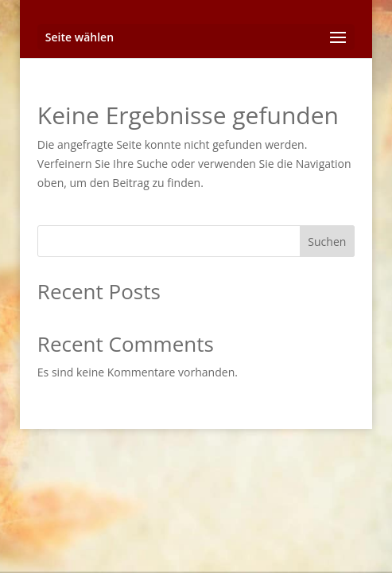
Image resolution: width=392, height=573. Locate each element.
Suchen (327, 242)
